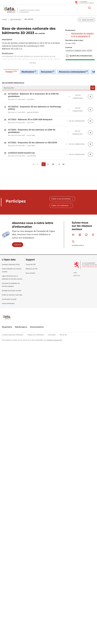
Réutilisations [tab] (29, 72)
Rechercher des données (89, 8)
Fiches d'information (8, 294)
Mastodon (87, 225)
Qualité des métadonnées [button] (67, 56)
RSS (74, 232)
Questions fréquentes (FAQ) (11, 255)
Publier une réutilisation (60, 196)
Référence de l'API (32, 259)
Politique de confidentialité (36, 325)
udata (75, 263)
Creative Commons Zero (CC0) (79, 50)
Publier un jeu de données (61, 189)
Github (94, 225)
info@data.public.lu (78, 236)
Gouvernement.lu (37, 318)
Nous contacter (30, 264)
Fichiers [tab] (11, 72)
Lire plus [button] (33, 63)
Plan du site (63, 325)
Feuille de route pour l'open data (12, 285)
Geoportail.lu (7, 318)
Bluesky (74, 225)
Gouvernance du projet (9, 290)
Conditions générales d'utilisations (13, 325)
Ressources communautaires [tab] (73, 72)
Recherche (93, 88)
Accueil (4, 19)
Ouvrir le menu (94, 8)
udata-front (77, 266)
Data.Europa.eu (21, 318)
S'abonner (18, 235)
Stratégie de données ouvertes (12, 281)
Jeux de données (16, 19)
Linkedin (80, 225)
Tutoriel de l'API (31, 255)
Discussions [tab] (48, 72)
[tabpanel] (48, 125)
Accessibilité (52, 325)
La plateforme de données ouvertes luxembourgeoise (29, 11)
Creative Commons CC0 (54, 331)
